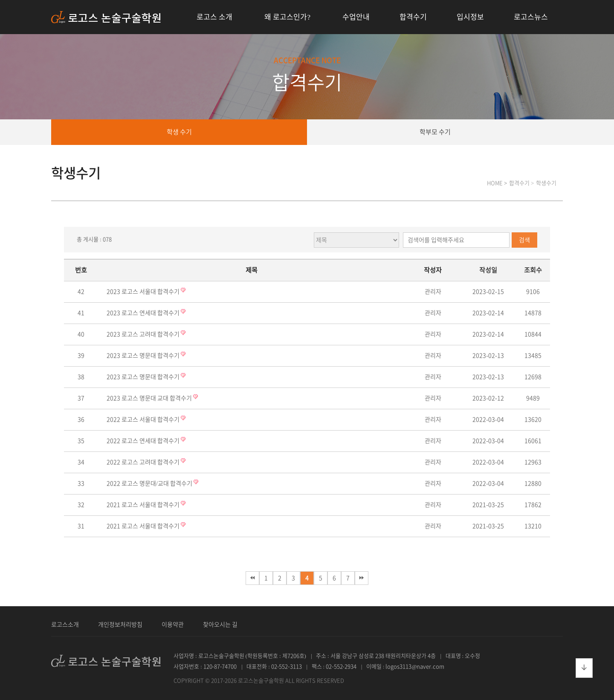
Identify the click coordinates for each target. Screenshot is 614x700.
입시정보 (470, 17)
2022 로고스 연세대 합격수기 (144, 441)
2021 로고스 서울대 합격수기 (144, 505)
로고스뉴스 (531, 17)
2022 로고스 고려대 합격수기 (144, 462)
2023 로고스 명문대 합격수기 (144, 356)
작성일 (488, 270)
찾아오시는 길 (220, 625)
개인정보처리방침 (120, 625)
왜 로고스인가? (287, 17)
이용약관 (173, 625)
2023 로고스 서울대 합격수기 (144, 292)
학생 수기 (179, 132)
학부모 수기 (435, 132)
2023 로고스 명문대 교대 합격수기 (150, 398)
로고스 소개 (214, 17)
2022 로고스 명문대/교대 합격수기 (150, 483)
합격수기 (413, 17)
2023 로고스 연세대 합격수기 (144, 313)
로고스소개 (65, 625)
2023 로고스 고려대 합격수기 (144, 334)
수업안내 (356, 17)
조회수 (533, 270)
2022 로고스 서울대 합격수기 (144, 419)
